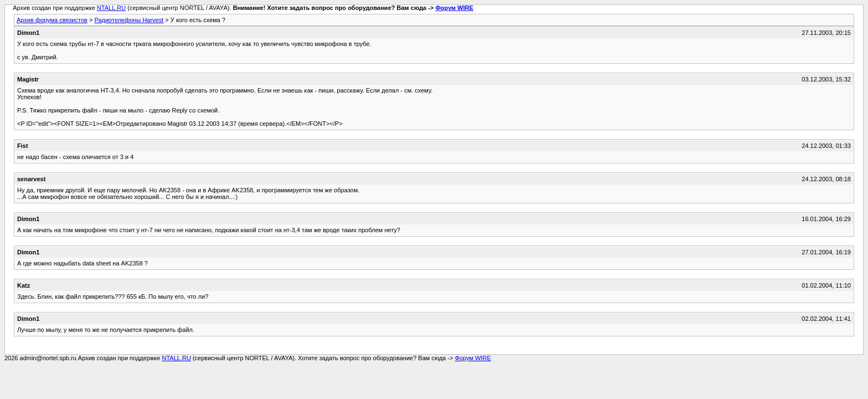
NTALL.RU (111, 8)
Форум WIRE (454, 8)
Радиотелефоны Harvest (129, 20)
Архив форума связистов (52, 20)
